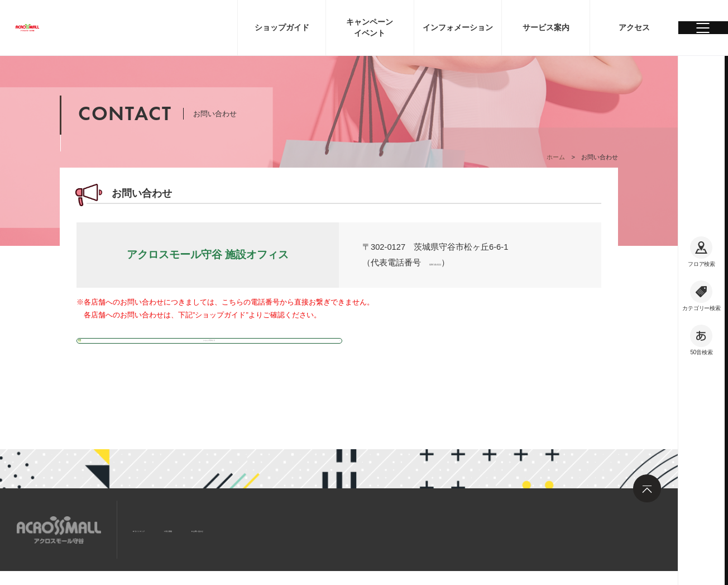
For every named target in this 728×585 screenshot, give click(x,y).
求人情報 (223, 529)
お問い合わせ (285, 529)
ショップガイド (117, 344)
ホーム (556, 157)
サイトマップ (161, 529)
